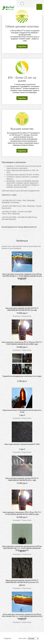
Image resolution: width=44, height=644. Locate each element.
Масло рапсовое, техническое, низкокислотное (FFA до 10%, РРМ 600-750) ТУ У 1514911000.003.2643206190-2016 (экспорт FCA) (22, 616)
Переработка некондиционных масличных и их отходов (22, 376)
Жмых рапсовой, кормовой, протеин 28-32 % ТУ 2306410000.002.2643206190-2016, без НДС (22, 309)
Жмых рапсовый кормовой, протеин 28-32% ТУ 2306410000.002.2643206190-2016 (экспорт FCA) (22, 581)
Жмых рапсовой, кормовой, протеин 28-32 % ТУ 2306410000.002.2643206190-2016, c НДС (22, 479)
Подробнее (22, 46)
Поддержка (7, 638)
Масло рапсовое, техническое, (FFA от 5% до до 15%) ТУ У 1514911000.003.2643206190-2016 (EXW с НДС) (22, 343)
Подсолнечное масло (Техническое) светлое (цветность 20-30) (22, 411)
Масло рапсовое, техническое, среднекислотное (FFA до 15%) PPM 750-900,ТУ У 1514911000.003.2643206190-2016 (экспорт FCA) (22, 276)
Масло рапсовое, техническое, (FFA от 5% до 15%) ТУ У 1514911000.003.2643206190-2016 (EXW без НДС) (22, 513)
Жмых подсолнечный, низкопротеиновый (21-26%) (22, 444)
